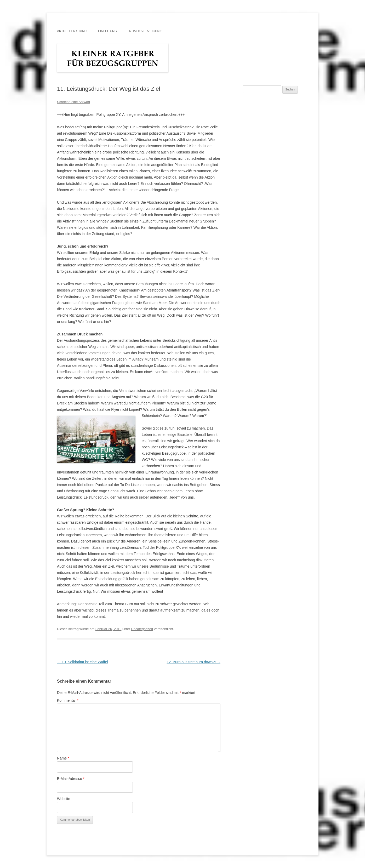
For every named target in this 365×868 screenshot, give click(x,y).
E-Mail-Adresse (71, 779)
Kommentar (68, 700)
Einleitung (107, 31)
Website (64, 799)
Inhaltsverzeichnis (145, 31)
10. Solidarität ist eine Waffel (82, 662)
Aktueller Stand (72, 31)
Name (63, 758)
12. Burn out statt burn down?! (194, 662)
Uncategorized (142, 629)
